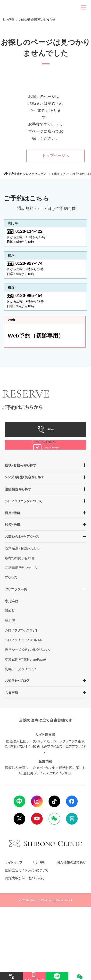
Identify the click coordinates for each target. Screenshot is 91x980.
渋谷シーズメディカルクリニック (28, 722)
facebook (72, 874)
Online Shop (72, 892)
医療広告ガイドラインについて (27, 943)
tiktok (54, 874)
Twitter (19, 892)
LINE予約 (45, 476)
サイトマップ (14, 935)
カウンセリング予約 (45, 458)
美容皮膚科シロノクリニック (27, 174)
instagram (37, 874)
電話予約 (45, 439)
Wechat (54, 892)
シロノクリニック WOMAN (24, 713)
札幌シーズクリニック (20, 742)
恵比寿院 (12, 674)
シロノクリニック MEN (21, 703)
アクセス (11, 651)
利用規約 (40, 935)
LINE (19, 874)
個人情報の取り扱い (71, 935)
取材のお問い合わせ (20, 631)
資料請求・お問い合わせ (22, 621)
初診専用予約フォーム (21, 641)
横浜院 (10, 693)
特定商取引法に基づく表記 (25, 951)
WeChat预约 (45, 494)
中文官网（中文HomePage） (26, 732)
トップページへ (56, 156)
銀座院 (10, 684)
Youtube (37, 892)
